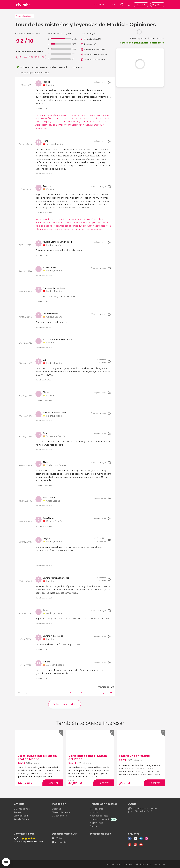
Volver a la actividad (24, 16)
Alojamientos (97, 823)
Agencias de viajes (99, 816)
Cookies (163, 864)
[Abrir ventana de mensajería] (6, 862)
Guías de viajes (59, 816)
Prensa (17, 812)
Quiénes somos (22, 809)
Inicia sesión (141, 5)
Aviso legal (133, 864)
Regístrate (158, 5)
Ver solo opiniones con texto (35, 73)
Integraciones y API (100, 819)
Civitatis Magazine (61, 812)
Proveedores (96, 809)
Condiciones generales (117, 864)
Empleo (94, 826)
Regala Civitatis (21, 819)
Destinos (56, 809)
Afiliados (94, 812)
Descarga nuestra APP (65, 834)
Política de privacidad (148, 864)
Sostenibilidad (21, 816)
